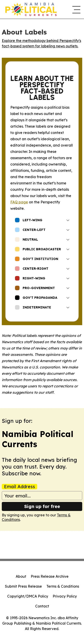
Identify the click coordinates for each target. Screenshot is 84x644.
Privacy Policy (65, 596)
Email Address (19, 487)
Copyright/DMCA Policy (28, 596)
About (21, 576)
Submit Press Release (23, 586)
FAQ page (19, 202)
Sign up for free (42, 506)
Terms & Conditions (63, 586)
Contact (42, 606)
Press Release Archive (50, 576)
